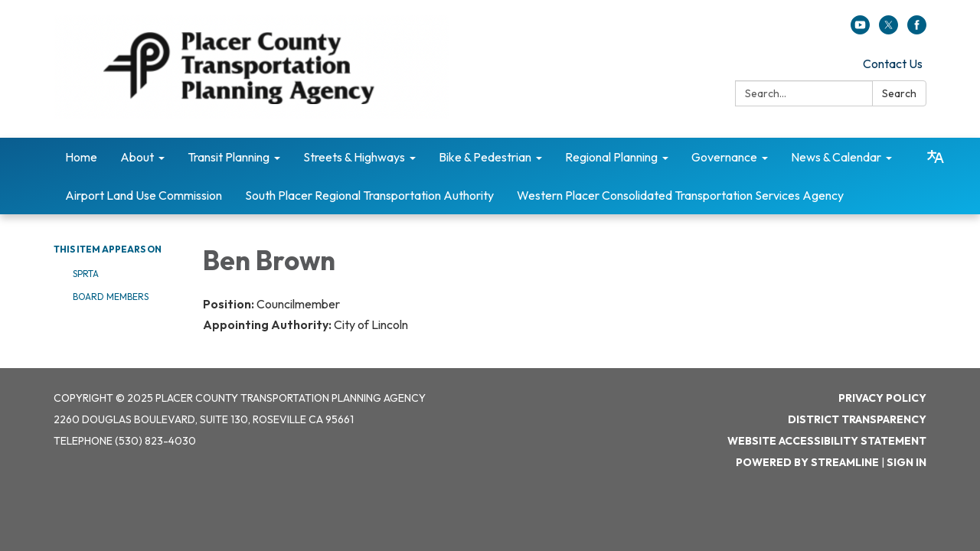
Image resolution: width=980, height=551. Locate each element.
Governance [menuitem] (724, 157)
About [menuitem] (137, 157)
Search (899, 93)
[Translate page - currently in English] (936, 157)
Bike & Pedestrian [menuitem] (485, 157)
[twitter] (889, 30)
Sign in (906, 462)
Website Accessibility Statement (827, 441)
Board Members (111, 297)
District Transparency (857, 419)
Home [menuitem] (81, 157)
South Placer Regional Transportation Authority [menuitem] (369, 195)
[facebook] (917, 30)
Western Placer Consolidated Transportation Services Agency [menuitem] (680, 195)
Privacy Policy (882, 398)
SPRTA (86, 274)
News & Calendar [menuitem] (836, 157)
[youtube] (860, 30)
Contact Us (893, 64)
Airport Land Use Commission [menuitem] (144, 195)
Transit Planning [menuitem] (229, 157)
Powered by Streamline (807, 462)
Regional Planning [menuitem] (611, 157)
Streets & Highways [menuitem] (354, 157)
